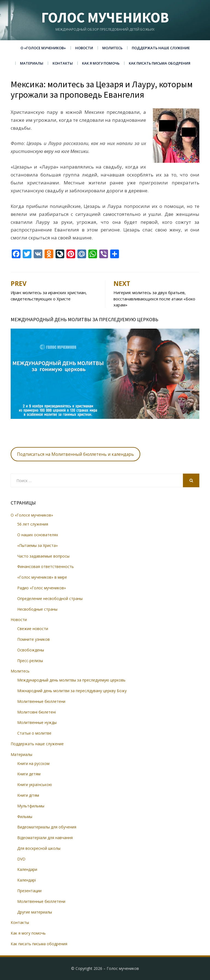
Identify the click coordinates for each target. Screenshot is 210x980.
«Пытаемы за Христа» (37, 545)
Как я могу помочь (101, 63)
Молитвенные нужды (37, 722)
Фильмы (25, 817)
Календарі (27, 880)
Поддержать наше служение (161, 48)
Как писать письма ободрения (160, 63)
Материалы (32, 63)
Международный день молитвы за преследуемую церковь (71, 680)
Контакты (63, 63)
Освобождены (31, 650)
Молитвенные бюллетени (41, 701)
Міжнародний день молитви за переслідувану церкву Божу (72, 691)
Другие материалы (35, 912)
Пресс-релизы (30, 661)
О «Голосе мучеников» (43, 48)
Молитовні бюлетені (37, 712)
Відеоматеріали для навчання (45, 838)
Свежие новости (33, 629)
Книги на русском (33, 763)
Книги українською (35, 785)
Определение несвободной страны (50, 598)
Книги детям (29, 774)
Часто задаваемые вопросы (43, 556)
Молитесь (112, 48)
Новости (84, 48)
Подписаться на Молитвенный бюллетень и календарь (75, 454)
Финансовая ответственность (46, 566)
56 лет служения (33, 524)
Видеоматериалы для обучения (47, 827)
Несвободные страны (37, 609)
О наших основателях (38, 535)
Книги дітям (28, 795)
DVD (21, 859)
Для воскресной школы (39, 848)
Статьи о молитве (34, 733)
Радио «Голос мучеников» (42, 588)
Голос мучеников (105, 17)
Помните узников (33, 639)
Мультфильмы (31, 806)
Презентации (29, 891)
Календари (27, 869)
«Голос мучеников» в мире (42, 577)
